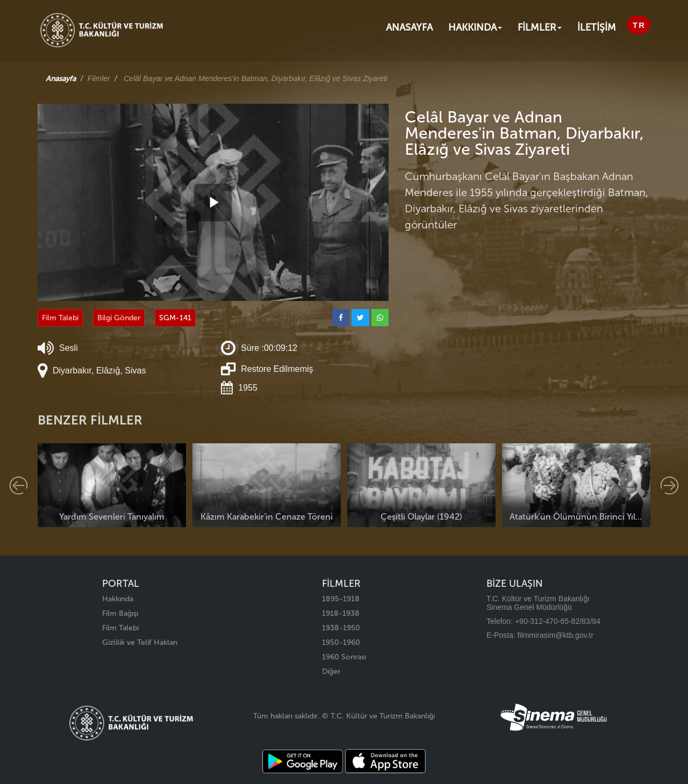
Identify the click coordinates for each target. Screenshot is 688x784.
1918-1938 (341, 613)
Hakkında (118, 599)
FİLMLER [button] (540, 27)
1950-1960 (341, 642)
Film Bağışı (120, 613)
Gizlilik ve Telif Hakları (140, 642)
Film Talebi (60, 318)
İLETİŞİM (597, 27)
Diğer (331, 671)
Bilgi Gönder (119, 318)
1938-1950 (341, 628)
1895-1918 (341, 599)
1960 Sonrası (344, 657)
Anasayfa (409, 27)
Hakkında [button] (475, 27)
